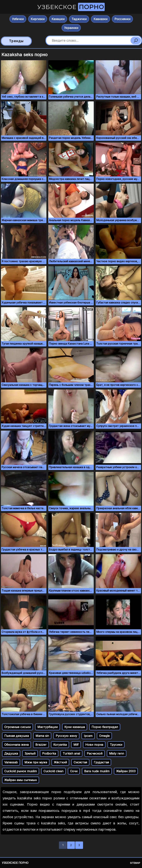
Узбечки (18, 19)
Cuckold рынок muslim (21, 771)
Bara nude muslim (97, 771)
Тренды (16, 41)
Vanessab (11, 762)
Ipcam (88, 736)
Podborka (49, 753)
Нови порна (94, 745)
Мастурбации (48, 727)
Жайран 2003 (126, 771)
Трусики (116, 745)
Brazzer (41, 745)
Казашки (58, 19)
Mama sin (42, 736)
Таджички (79, 19)
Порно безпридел (105, 727)
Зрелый (30, 753)
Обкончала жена (16, 745)
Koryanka (60, 745)
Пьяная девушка (17, 736)
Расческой (95, 753)
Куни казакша (75, 727)
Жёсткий (60, 762)
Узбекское (71, 7)
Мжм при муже (36, 762)
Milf (76, 745)
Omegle (104, 736)
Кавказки (100, 19)
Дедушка (11, 753)
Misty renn (117, 753)
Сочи (74, 771)
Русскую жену (66, 736)
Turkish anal (71, 753)
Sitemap (135, 863)
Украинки (71, 28)
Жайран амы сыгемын (21, 780)
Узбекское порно (15, 863)
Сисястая (80, 762)
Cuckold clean (53, 771)
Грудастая (101, 762)
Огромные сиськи (17, 727)
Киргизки (38, 19)
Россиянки (122, 19)
